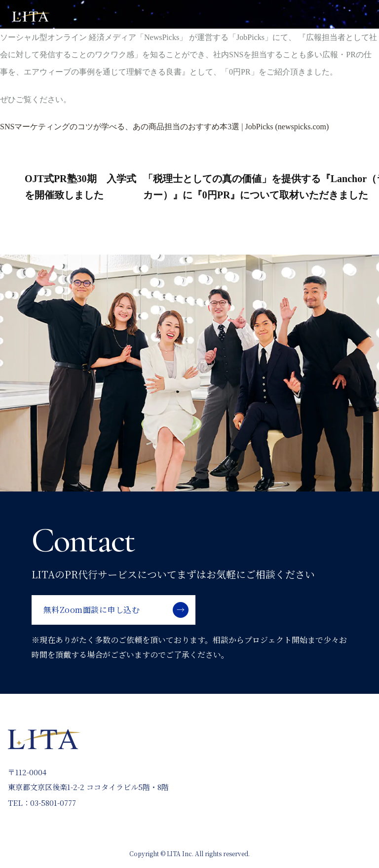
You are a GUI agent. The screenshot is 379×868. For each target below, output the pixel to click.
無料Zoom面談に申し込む (92, 610)
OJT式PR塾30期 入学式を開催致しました (80, 187)
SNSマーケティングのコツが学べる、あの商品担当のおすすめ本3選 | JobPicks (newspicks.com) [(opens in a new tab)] (164, 127)
